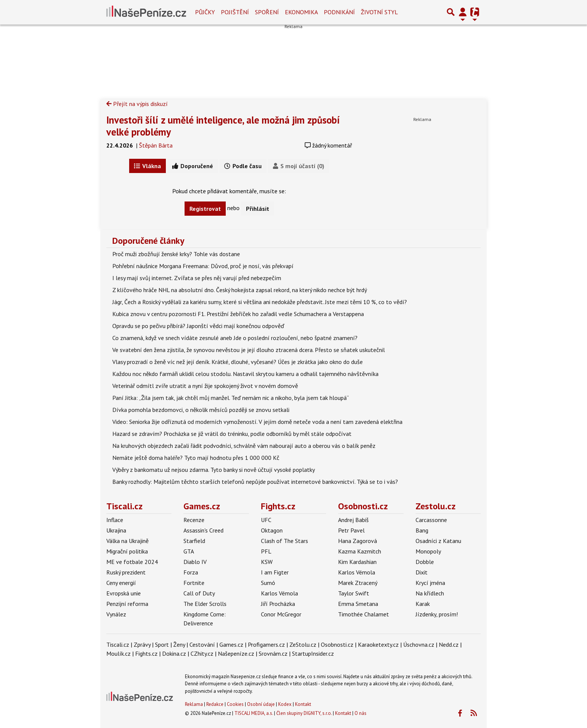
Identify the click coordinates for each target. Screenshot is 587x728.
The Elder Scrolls (205, 604)
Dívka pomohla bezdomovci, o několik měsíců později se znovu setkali (201, 410)
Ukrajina (116, 530)
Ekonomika (301, 12)
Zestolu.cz (436, 506)
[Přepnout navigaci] (463, 12)
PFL (266, 551)
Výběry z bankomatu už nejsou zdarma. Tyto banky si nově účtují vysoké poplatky (214, 470)
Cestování (202, 644)
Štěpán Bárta (156, 145)
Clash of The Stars (285, 541)
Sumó (268, 583)
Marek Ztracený (358, 583)
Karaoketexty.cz (378, 644)
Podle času (243, 166)
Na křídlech (430, 593)
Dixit (422, 572)
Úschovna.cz (419, 644)
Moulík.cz (118, 653)
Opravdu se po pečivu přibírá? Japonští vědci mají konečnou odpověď (198, 326)
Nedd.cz (449, 644)
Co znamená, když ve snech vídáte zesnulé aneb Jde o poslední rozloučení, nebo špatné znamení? (235, 338)
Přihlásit (258, 209)
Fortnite (194, 583)
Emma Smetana (358, 604)
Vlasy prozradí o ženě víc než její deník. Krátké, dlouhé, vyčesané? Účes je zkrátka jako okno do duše (238, 362)
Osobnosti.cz (363, 506)
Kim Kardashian (357, 562)
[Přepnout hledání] (451, 12)
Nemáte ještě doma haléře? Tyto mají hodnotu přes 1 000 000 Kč (196, 458)
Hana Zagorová (358, 541)
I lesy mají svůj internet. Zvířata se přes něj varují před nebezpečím (197, 278)
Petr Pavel (351, 530)
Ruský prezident (126, 572)
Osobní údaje (261, 704)
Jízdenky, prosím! (437, 614)
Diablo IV (195, 562)
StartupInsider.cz (313, 653)
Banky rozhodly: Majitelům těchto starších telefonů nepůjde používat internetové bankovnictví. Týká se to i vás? (255, 482)
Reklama (194, 704)
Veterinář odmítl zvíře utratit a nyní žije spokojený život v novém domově (205, 386)
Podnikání (339, 12)
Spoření (267, 12)
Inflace (115, 520)
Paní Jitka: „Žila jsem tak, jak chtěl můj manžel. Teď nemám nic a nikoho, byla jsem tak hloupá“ (231, 398)
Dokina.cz (174, 653)
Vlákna (147, 166)
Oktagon (272, 530)
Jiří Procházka (278, 604)
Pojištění (235, 12)
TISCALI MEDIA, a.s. (254, 713)
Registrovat (205, 209)
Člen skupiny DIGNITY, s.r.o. (304, 713)
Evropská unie (124, 593)
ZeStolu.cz (303, 644)
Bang (422, 530)
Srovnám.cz (273, 653)
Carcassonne (431, 520)
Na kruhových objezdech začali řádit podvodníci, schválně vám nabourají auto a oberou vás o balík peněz (244, 446)
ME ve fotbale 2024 (132, 562)
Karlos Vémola (279, 593)
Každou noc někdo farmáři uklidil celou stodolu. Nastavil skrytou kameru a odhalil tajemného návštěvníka (245, 374)
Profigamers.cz (266, 644)
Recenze (194, 520)
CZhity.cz (202, 653)
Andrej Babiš (353, 520)
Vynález (116, 614)
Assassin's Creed (203, 530)
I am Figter (275, 572)
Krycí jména (430, 583)
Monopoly (428, 551)
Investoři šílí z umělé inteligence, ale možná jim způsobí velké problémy (223, 126)
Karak (423, 604)
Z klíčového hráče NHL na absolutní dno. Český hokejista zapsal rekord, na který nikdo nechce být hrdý (240, 290)
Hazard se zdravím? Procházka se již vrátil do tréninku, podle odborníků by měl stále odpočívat (232, 434)
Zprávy (142, 644)
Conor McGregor (281, 614)
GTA (189, 551)
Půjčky (205, 12)
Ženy (179, 644)
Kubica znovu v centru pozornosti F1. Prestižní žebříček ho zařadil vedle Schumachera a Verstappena (238, 314)
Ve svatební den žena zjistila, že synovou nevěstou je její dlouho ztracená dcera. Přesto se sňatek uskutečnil (249, 350)
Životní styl (379, 12)
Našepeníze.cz (236, 653)
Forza (191, 572)
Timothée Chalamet (364, 614)
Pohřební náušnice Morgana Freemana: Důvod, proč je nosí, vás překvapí (203, 266)
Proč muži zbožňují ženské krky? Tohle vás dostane (176, 254)
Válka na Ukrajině (127, 541)
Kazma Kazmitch (360, 551)
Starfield (194, 541)
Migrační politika (127, 551)
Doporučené (193, 166)
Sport (162, 644)
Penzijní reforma (127, 604)
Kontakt (303, 704)
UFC (266, 520)
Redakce (215, 704)
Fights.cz (278, 506)
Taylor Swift (354, 593)
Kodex (285, 704)
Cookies (235, 704)
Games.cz (202, 506)
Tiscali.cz (124, 506)
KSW (267, 562)
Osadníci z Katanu (438, 541)
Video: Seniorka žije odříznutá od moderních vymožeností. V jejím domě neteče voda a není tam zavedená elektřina (257, 422)
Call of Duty (199, 593)
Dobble (425, 562)
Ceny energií (121, 583)
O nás (361, 713)
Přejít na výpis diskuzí (137, 104)
